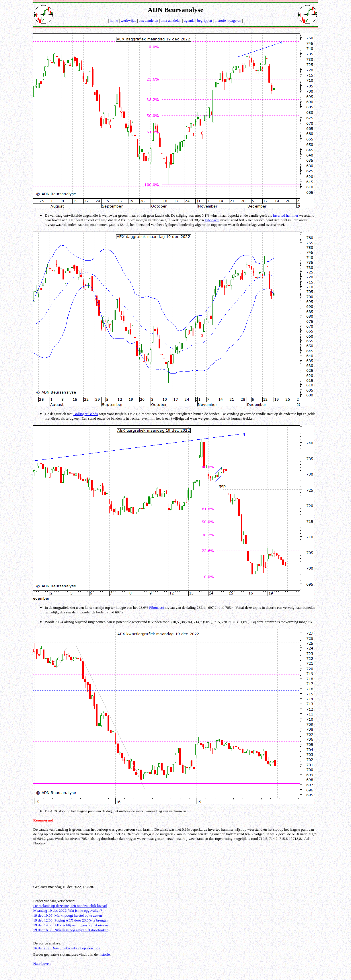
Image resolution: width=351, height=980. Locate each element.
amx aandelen (171, 20)
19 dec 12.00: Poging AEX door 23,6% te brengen (71, 920)
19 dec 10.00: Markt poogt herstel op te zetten (68, 915)
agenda (189, 20)
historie (220, 20)
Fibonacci (212, 220)
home (114, 20)
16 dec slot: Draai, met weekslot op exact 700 (67, 948)
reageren (235, 20)
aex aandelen (148, 20)
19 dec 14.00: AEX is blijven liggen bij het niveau (71, 925)
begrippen (204, 20)
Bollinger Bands (86, 414)
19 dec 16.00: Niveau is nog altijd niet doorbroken (71, 930)
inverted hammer (286, 215)
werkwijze (128, 20)
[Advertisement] (175, 863)
